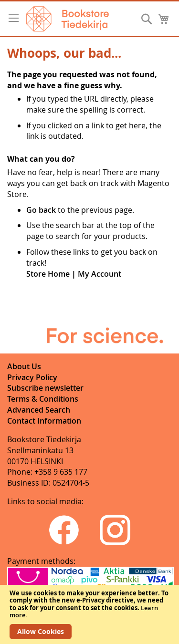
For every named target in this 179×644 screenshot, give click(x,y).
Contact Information (44, 421)
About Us (24, 366)
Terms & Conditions (43, 399)
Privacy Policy (32, 377)
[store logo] (68, 19)
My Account (100, 274)
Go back (41, 210)
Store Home (48, 274)
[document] (89, 614)
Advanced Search (39, 410)
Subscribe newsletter (45, 388)
